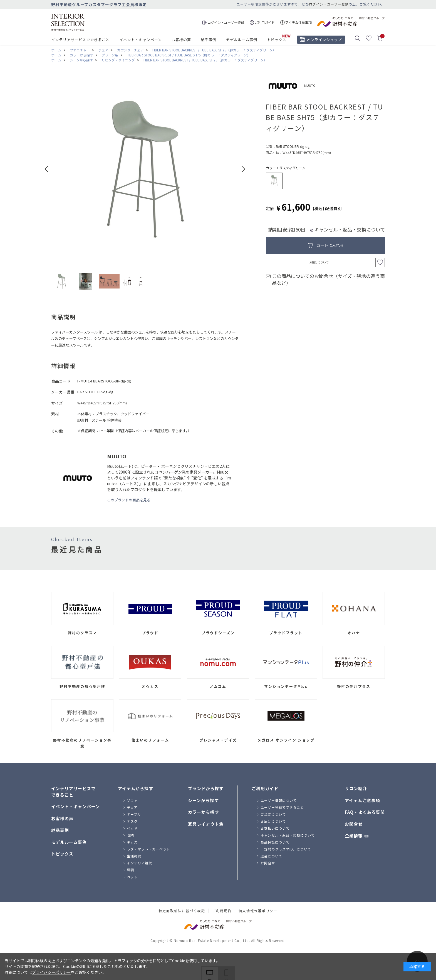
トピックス (277, 40)
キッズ (132, 842)
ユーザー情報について (279, 800)
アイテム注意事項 (362, 800)
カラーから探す (204, 812)
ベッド (132, 828)
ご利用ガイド (265, 788)
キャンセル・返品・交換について (350, 229)
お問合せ (268, 863)
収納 (130, 835)
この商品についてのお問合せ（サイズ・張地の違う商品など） (328, 279)
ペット (132, 877)
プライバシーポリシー (51, 972)
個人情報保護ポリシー (258, 911)
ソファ (132, 800)
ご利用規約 (222, 911)
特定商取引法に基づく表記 (182, 911)
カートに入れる (330, 245)
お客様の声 (181, 40)
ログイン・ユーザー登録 (329, 4)
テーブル (134, 814)
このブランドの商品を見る (129, 500)
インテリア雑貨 (139, 863)
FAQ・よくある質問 (365, 812)
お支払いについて (275, 828)
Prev (47, 169)
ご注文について (273, 814)
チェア (132, 807)
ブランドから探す (206, 788)
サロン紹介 (356, 788)
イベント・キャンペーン (141, 40)
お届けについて (319, 262)
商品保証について (275, 842)
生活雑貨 (134, 856)
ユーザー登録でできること (282, 807)
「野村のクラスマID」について (286, 849)
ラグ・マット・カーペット (148, 849)
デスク (132, 821)
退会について (271, 856)
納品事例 (209, 40)
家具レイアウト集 (206, 824)
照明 (130, 870)
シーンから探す (203, 800)
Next (243, 169)
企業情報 (354, 836)
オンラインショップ (324, 40)
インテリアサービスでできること (80, 40)
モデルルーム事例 (242, 40)
